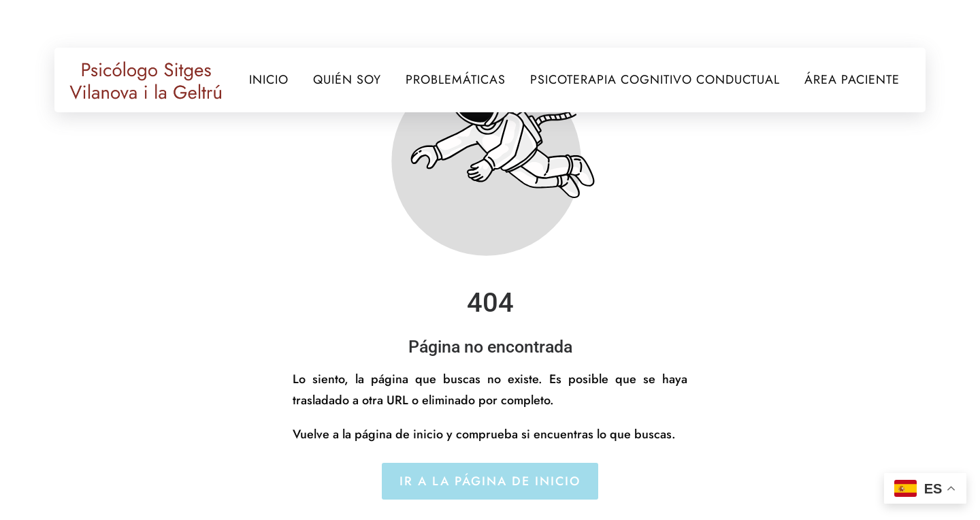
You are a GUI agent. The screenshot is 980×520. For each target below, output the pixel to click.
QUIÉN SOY (347, 80)
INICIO (269, 80)
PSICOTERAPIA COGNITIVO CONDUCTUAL (655, 80)
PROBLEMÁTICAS (456, 80)
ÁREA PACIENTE (852, 80)
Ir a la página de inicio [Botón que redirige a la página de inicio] (490, 481)
